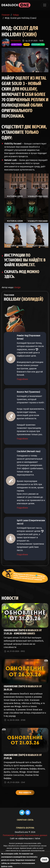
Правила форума (25, 828)
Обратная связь (25, 820)
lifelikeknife (16, 41)
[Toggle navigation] (45, 5)
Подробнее (22, 379)
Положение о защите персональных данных (25, 835)
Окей (45, 860)
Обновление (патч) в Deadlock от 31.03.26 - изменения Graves (23, 632)
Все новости (25, 792)
